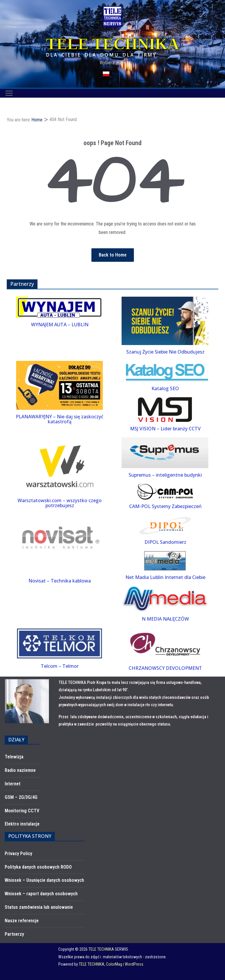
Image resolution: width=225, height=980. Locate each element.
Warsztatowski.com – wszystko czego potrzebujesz (60, 503)
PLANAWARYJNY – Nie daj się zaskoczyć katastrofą (60, 419)
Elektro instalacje (22, 824)
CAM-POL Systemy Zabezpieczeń (165, 506)
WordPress (134, 964)
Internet (13, 784)
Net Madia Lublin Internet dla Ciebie (165, 577)
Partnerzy (14, 934)
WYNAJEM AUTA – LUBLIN (60, 325)
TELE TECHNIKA (112, 44)
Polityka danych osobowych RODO (38, 867)
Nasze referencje (22, 921)
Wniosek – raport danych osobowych (41, 894)
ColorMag (114, 964)
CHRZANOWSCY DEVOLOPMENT (165, 668)
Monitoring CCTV (22, 811)
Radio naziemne (20, 770)
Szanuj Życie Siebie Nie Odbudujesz (165, 352)
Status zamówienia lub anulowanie (39, 907)
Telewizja (14, 757)
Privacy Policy (18, 854)
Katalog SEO (165, 388)
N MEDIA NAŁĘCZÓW (165, 619)
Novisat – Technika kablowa (60, 581)
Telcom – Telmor (60, 666)
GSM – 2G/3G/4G (21, 797)
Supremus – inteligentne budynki (165, 475)
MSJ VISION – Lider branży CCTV (165, 429)
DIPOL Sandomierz (165, 542)
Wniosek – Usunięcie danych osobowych (44, 880)
